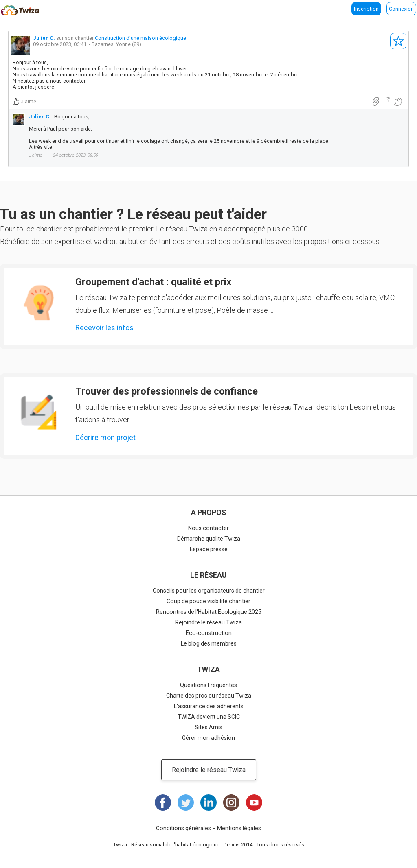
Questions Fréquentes (208, 685)
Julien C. (44, 38)
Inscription (366, 9)
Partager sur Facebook (387, 102)
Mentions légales (239, 828)
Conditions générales (183, 828)
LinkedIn (208, 803)
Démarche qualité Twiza (209, 539)
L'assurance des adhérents (209, 706)
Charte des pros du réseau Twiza (209, 696)
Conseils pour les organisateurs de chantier (209, 591)
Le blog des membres (209, 643)
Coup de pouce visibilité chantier (208, 601)
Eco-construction (209, 633)
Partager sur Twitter (398, 102)
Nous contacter (208, 528)
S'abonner (398, 41)
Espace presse (209, 549)
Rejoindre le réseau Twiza (208, 622)
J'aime (29, 101)
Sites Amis (208, 727)
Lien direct (376, 101)
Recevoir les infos (104, 328)
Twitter (186, 803)
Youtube (254, 803)
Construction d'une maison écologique (140, 38)
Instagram (231, 803)
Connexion (401, 9)
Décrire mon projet (105, 437)
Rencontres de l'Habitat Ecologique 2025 (209, 612)
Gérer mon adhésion (208, 738)
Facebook (163, 803)
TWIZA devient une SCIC (209, 717)
